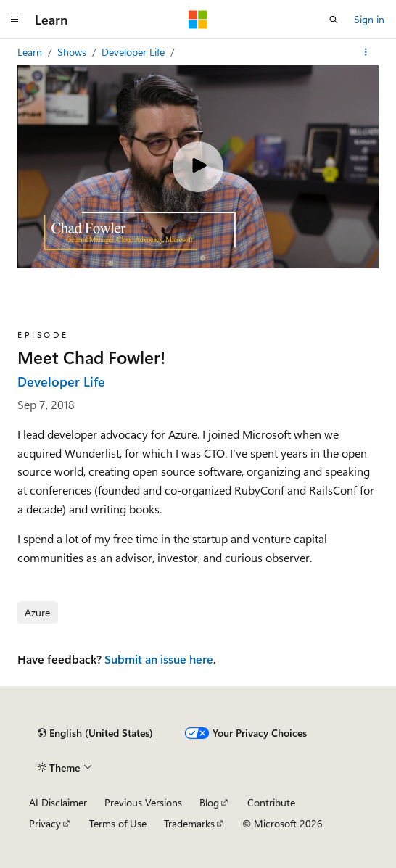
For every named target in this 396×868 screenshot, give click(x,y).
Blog (209, 802)
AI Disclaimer (58, 802)
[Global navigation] (15, 20)
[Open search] (334, 20)
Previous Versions (143, 802)
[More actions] (366, 52)
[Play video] (198, 167)
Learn (31, 52)
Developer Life (135, 52)
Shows (73, 52)
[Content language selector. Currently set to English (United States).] (95, 733)
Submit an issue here (159, 659)
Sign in (369, 19)
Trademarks (189, 823)
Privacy (45, 823)
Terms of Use (118, 823)
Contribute (271, 802)
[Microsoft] (198, 20)
